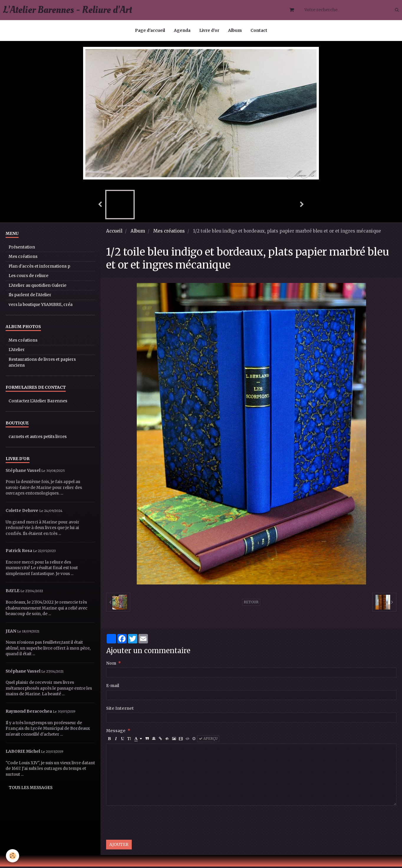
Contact (259, 31)
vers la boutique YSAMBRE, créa (41, 306)
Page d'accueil (150, 31)
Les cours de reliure (28, 277)
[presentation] (151, 824)
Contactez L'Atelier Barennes (38, 402)
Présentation (22, 249)
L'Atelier (17, 351)
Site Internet (120, 710)
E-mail (113, 687)
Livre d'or (209, 31)
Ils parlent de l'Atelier (30, 296)
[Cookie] (13, 856)
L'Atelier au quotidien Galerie (37, 287)
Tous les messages (31, 789)
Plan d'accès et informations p (39, 268)
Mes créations (169, 232)
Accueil (114, 232)
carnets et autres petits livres (38, 438)
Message (116, 732)
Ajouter (119, 846)
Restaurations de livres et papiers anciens (42, 364)
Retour (251, 604)
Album (235, 31)
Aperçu (208, 740)
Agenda (182, 31)
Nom (111, 665)
